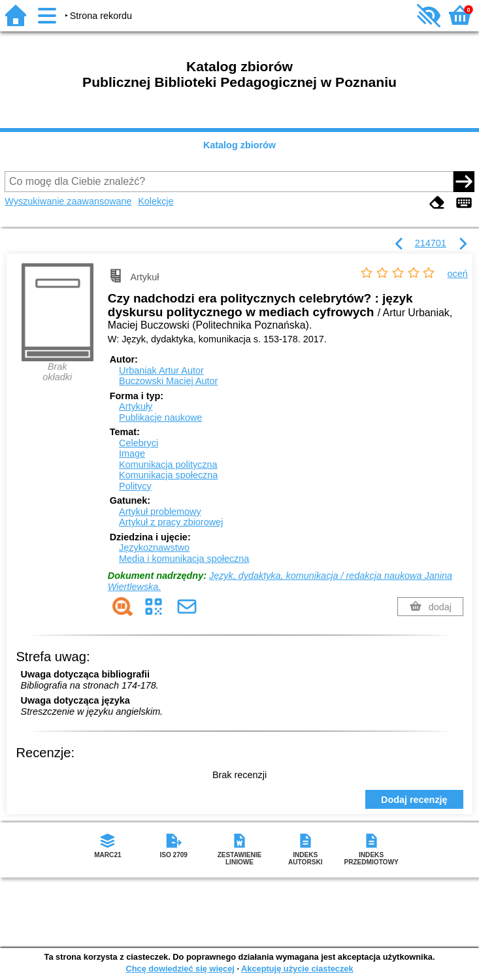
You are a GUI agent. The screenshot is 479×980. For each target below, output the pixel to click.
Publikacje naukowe (160, 417)
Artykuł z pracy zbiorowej (171, 522)
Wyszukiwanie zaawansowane (68, 201)
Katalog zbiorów (239, 145)
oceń (458, 274)
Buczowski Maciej (168, 381)
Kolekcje (156, 201)
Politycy (135, 486)
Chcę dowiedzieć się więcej (180, 969)
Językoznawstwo (154, 547)
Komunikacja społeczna (168, 475)
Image (132, 453)
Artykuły (136, 406)
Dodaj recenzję (414, 800)
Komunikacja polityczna (168, 465)
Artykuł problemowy (160, 512)
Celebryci (139, 443)
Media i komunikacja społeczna (184, 559)
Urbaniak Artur (161, 370)
